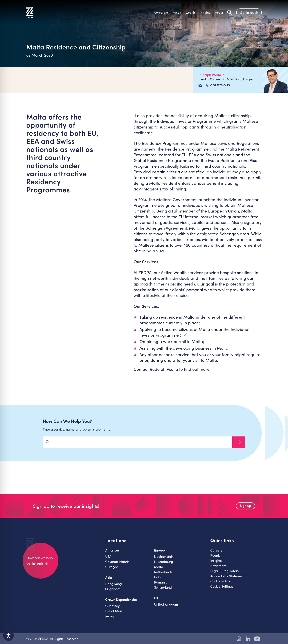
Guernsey (112, 609)
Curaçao (112, 570)
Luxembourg (164, 565)
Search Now (239, 446)
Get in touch (249, 13)
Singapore (113, 592)
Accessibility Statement (227, 579)
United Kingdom (166, 608)
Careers (216, 554)
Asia (109, 581)
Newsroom (218, 569)
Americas (112, 554)
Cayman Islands (117, 565)
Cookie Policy (220, 585)
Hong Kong (114, 587)
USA (108, 560)
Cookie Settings (222, 590)
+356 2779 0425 (218, 85)
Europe (159, 554)
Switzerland (163, 591)
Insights (216, 564)
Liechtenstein (164, 560)
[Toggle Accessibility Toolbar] (8, 636)
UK (156, 602)
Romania (161, 586)
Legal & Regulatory (225, 574)
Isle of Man (114, 614)
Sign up (245, 509)
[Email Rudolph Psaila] (200, 85)
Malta (159, 570)
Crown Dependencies (121, 603)
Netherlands (163, 575)
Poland (159, 581)
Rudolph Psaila (164, 369)
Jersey (110, 620)
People (215, 559)
